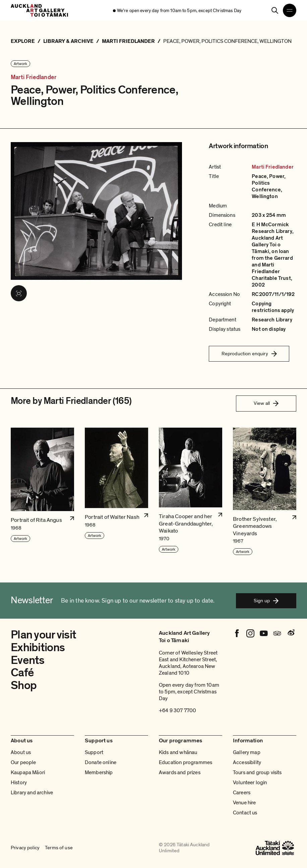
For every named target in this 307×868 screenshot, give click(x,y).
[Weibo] (291, 633)
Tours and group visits (257, 772)
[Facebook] (237, 633)
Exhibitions (38, 647)
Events (28, 660)
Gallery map (247, 752)
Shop (24, 685)
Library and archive (32, 793)
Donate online (101, 762)
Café (22, 673)
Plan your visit (43, 635)
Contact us (245, 813)
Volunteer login (250, 783)
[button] (42, 492)
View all (266, 403)
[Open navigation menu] (290, 10)
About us (21, 752)
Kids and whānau (178, 752)
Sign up (266, 601)
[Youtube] (264, 633)
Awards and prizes (180, 772)
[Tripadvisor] (277, 633)
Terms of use (59, 848)
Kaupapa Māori (28, 772)
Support (94, 752)
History (19, 783)
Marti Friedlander (34, 77)
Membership (99, 772)
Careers (242, 793)
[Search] (275, 10)
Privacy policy (25, 848)
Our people (23, 762)
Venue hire (244, 803)
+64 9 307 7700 (177, 710)
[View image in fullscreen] (19, 293)
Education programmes (186, 762)
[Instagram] (250, 633)
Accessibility (247, 762)
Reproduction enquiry (249, 354)
